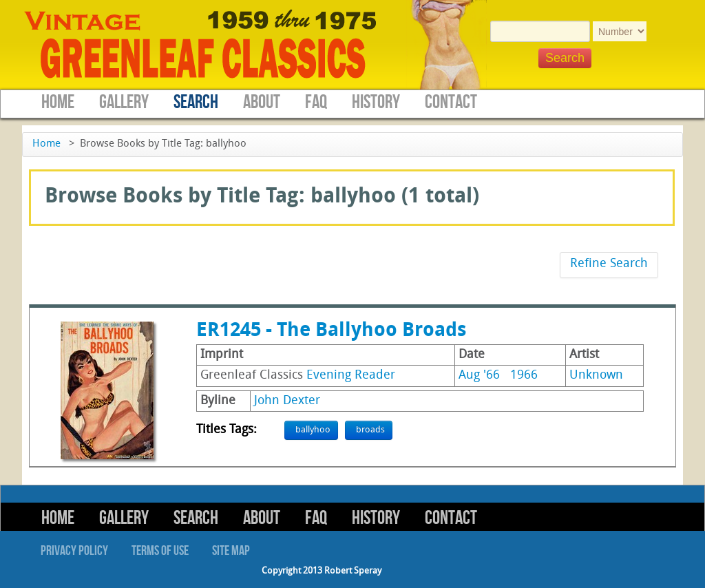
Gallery (124, 102)
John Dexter (287, 401)
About (262, 102)
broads (370, 430)
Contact (451, 102)
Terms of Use (160, 551)
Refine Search (609, 264)
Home (58, 102)
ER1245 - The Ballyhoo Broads (331, 331)
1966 (524, 376)
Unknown (596, 376)
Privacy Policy (74, 551)
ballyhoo (313, 430)
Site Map (231, 551)
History (376, 102)
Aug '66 (479, 376)
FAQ (316, 102)
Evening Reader (351, 376)
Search (196, 102)
